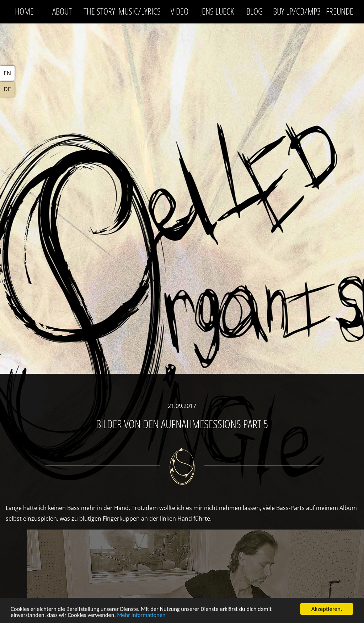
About (62, 11)
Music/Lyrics (140, 11)
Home (24, 11)
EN (7, 73)
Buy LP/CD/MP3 (297, 11)
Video (180, 11)
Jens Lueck (217, 11)
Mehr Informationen (146, 616)
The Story (99, 11)
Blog (255, 11)
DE (7, 89)
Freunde (340, 11)
